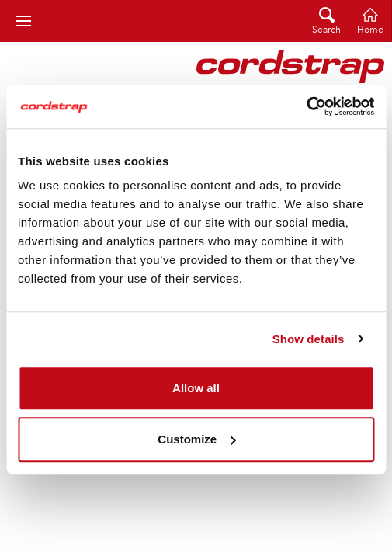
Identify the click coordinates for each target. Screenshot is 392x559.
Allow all (196, 388)
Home (370, 30)
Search (326, 30)
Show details (309, 339)
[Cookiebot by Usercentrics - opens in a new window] (306, 106)
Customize (196, 439)
